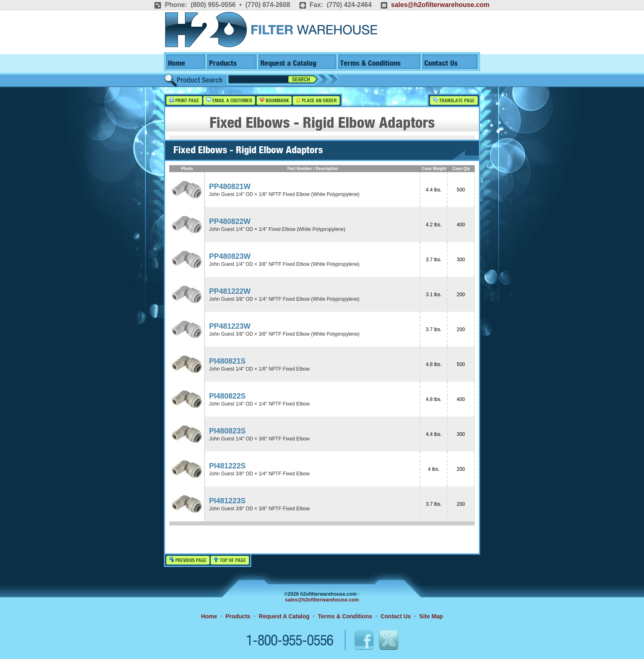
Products (223, 63)
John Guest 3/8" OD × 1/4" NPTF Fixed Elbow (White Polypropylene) (284, 299)
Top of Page (230, 560)
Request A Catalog (284, 616)
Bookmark (274, 100)
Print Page (184, 100)
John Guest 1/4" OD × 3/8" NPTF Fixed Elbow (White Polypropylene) (284, 264)
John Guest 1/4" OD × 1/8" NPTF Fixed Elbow (259, 369)
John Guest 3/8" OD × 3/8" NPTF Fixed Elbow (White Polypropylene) (284, 334)
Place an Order (316, 100)
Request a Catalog (288, 63)
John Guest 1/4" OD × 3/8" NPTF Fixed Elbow (259, 439)
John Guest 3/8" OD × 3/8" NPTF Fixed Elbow (259, 509)
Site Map (431, 616)
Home (177, 63)
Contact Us (441, 63)
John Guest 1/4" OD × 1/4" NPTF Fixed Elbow (259, 404)
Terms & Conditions (370, 63)
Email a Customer (229, 100)
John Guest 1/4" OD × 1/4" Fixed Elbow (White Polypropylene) (277, 229)
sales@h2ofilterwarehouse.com (440, 5)
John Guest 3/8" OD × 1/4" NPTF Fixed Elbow (259, 474)
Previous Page (188, 560)
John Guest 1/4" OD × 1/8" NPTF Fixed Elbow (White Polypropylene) (284, 194)
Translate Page (454, 100)
